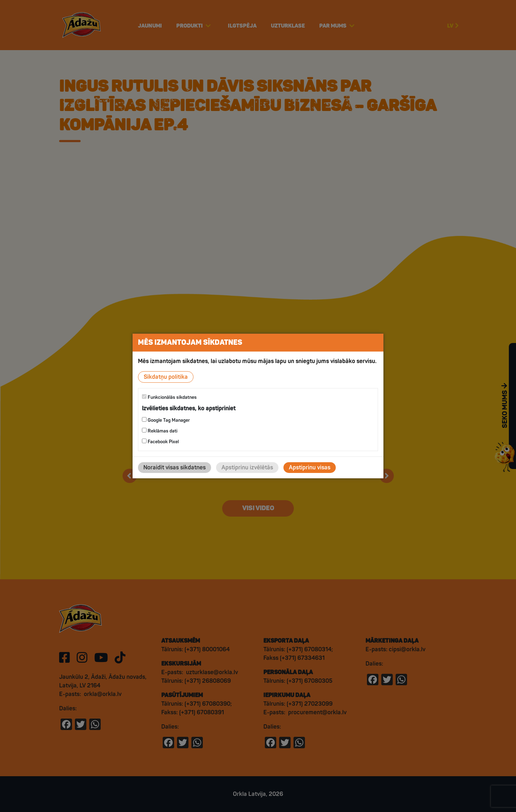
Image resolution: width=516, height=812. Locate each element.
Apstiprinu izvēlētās (247, 468)
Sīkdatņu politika (166, 377)
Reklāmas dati (160, 431)
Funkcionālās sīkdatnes (169, 397)
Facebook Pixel (160, 442)
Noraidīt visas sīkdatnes (175, 468)
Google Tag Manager (166, 420)
